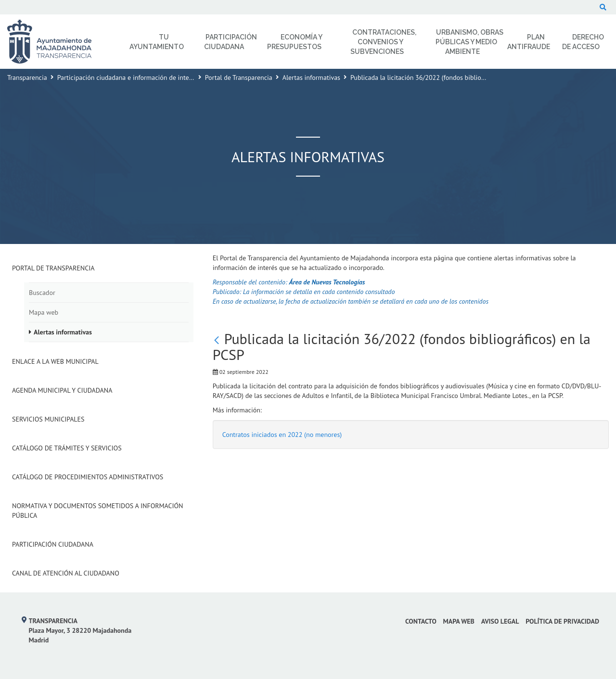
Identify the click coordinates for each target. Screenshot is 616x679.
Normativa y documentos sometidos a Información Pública (98, 511)
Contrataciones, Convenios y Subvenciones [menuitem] (383, 42)
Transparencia (27, 77)
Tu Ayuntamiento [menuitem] (157, 42)
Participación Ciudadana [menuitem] (231, 42)
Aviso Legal (500, 621)
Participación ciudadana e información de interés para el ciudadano (154, 77)
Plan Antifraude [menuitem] (529, 42)
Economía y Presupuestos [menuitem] (295, 42)
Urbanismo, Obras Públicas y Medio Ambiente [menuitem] (470, 42)
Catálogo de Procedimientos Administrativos (88, 477)
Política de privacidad (562, 621)
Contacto (421, 621)
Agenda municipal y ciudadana (62, 390)
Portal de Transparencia (239, 77)
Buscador (42, 293)
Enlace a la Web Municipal (55, 361)
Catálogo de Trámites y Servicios (67, 448)
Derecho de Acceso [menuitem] (583, 42)
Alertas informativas (311, 77)
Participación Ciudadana (53, 544)
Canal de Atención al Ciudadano (66, 573)
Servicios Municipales (48, 419)
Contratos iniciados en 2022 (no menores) (282, 435)
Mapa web (44, 312)
